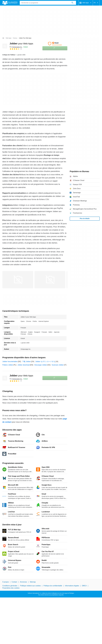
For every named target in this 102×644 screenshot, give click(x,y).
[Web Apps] (9, 38)
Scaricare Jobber (58, 365)
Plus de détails (85, 219)
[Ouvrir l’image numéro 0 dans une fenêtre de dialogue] (18, 280)
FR (96, 3)
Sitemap (33, 582)
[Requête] (48, 3)
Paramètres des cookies (11, 588)
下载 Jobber (26, 362)
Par (16, 47)
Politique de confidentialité (53, 586)
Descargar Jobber (41, 365)
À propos (6, 582)
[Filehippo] (10, 3)
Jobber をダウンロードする (45, 362)
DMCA (84, 586)
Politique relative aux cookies (30, 586)
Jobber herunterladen (10, 362)
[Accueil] (3, 38)
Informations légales (72, 586)
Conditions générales (10, 586)
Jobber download (24, 365)
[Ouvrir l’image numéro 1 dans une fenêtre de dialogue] (50, 280)
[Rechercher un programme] (72, 3)
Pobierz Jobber (8, 365)
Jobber (21, 43)
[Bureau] (15, 38)
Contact (14, 582)
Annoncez (23, 582)
